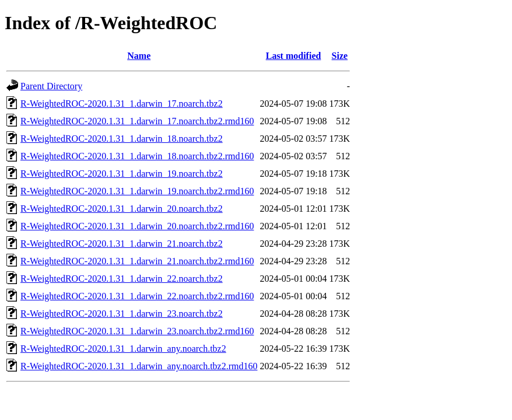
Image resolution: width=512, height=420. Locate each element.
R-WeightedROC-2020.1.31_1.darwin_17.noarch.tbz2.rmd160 (137, 121)
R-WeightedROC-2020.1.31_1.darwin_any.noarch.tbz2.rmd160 (139, 366)
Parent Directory (51, 86)
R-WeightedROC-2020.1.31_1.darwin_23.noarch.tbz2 (122, 314)
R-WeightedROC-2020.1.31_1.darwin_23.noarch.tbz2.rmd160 (137, 331)
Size (340, 56)
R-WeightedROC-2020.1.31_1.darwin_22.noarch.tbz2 (122, 279)
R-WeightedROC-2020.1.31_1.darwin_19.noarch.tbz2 (122, 174)
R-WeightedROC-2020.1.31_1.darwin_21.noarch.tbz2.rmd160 (137, 261)
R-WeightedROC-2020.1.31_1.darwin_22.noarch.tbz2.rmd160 (137, 296)
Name (139, 56)
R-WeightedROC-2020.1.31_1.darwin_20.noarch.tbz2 (122, 209)
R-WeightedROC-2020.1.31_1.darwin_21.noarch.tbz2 (122, 244)
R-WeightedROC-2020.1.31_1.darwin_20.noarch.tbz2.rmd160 (137, 226)
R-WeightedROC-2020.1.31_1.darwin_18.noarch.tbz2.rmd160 (137, 156)
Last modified (294, 56)
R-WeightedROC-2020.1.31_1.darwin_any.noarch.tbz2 (123, 349)
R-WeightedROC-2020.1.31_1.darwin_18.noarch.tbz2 (122, 139)
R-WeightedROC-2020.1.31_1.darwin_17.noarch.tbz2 (122, 104)
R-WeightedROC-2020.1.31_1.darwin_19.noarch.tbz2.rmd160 (137, 191)
